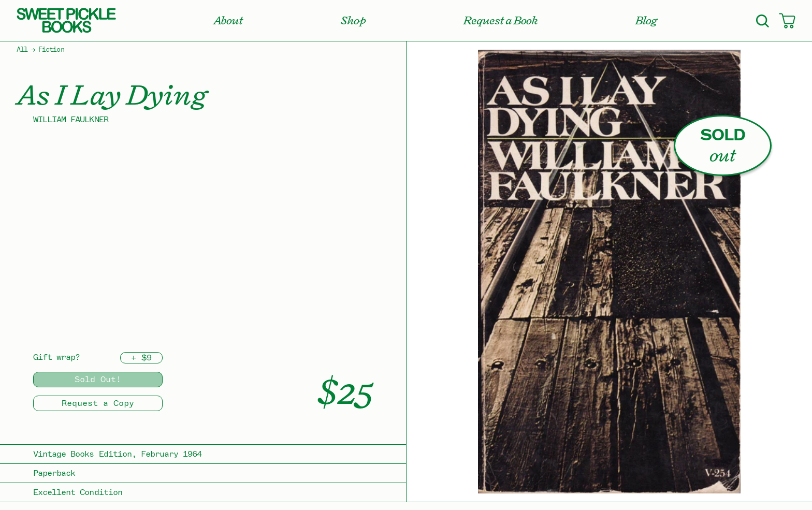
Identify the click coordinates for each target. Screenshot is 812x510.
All (22, 50)
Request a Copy (98, 403)
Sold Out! (98, 380)
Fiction (51, 50)
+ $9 (141, 358)
